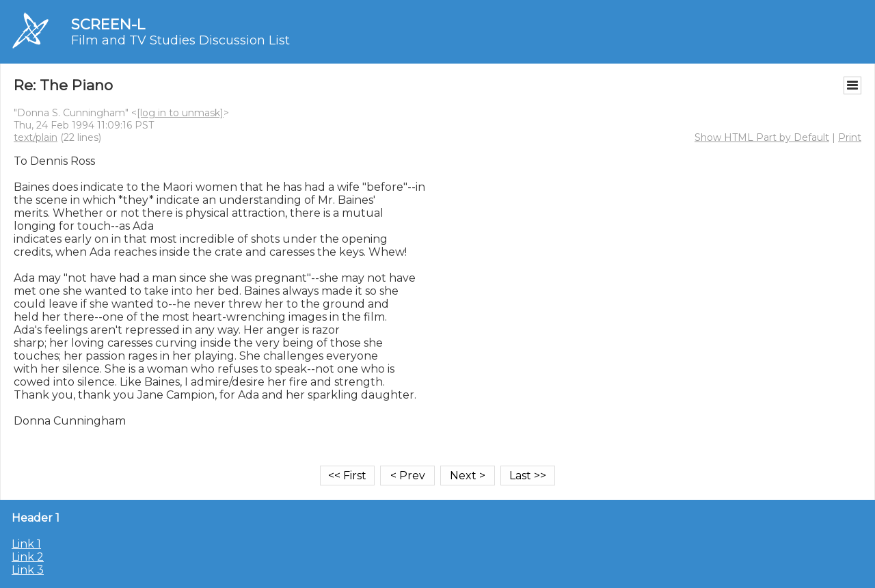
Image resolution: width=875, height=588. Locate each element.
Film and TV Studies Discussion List (180, 40)
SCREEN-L (108, 24)
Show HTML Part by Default (762, 137)
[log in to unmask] (180, 113)
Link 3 (28, 570)
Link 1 (26, 544)
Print (850, 137)
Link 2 (28, 557)
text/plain (36, 137)
